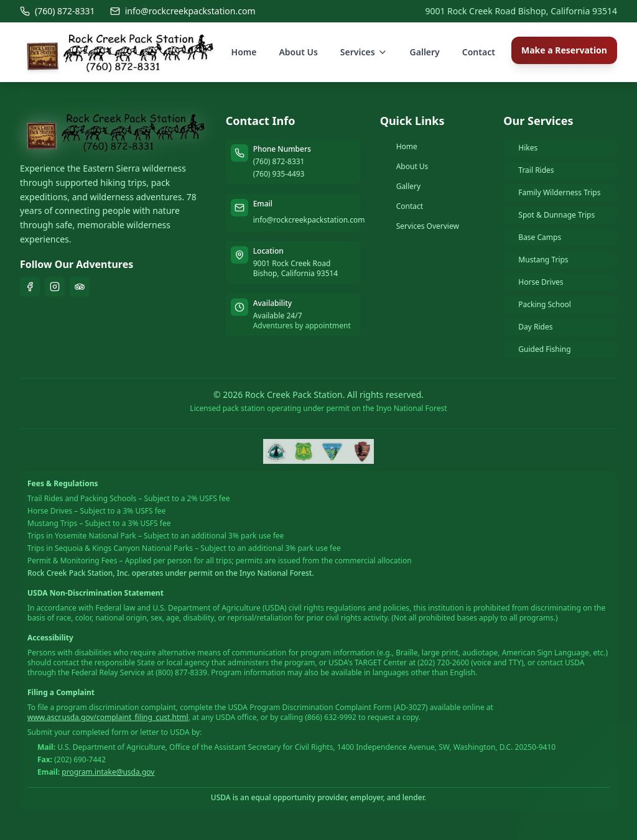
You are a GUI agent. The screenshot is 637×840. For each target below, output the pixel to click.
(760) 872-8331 (58, 11)
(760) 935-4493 (279, 174)
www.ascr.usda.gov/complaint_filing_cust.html (108, 717)
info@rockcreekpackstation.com (183, 11)
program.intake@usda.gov (108, 772)
